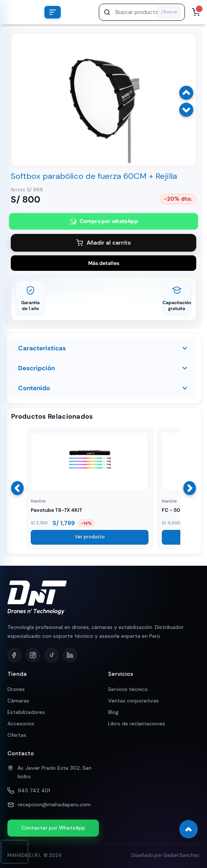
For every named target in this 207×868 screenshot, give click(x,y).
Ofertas (17, 735)
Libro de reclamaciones (137, 724)
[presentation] (14, 852)
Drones (16, 689)
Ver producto (90, 537)
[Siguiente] (190, 488)
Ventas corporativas (133, 701)
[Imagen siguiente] (186, 110)
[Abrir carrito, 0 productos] (196, 12)
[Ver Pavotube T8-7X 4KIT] (90, 489)
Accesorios (21, 724)
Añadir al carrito (104, 243)
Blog (113, 712)
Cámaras (18, 701)
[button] (142, 12)
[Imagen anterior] (186, 93)
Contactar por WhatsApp (53, 828)
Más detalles (104, 263)
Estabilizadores (26, 712)
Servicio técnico (128, 689)
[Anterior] (17, 488)
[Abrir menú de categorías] (53, 12)
